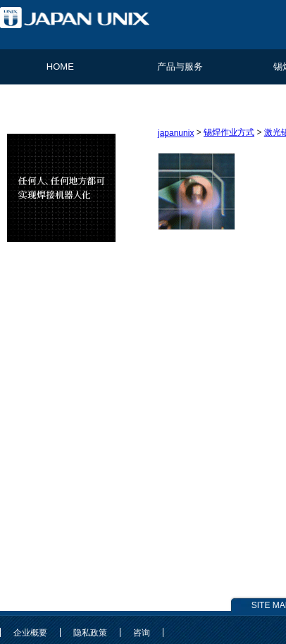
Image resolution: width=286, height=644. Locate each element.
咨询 (142, 633)
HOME (60, 67)
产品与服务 (180, 67)
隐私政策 (90, 633)
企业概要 (30, 633)
